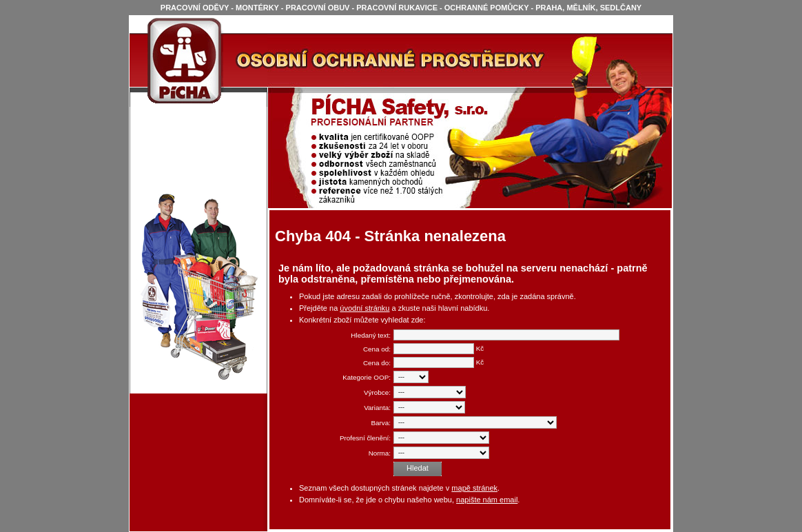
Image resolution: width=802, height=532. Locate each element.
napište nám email (487, 500)
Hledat (418, 468)
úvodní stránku (364, 308)
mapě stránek (474, 488)
